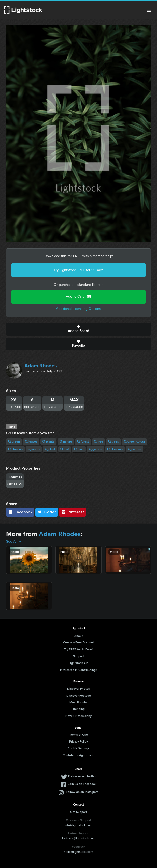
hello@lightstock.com (78, 852)
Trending (79, 709)
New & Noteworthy (78, 716)
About (78, 636)
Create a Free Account (78, 642)
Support (78, 656)
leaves (31, 441)
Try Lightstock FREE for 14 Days (79, 270)
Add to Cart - (79, 297)
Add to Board (78, 329)
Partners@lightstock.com (78, 838)
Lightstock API (78, 663)
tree (98, 441)
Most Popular (78, 702)
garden (95, 449)
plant (50, 449)
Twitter (47, 512)
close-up (115, 449)
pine (79, 449)
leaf (65, 449)
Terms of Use (79, 735)
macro (34, 449)
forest (83, 441)
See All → (14, 541)
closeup (15, 449)
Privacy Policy (78, 741)
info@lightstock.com (78, 825)
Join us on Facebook (82, 784)
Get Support (79, 812)
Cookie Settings (79, 748)
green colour (134, 441)
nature (66, 441)
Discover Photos (78, 689)
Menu (149, 10)
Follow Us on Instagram (82, 792)
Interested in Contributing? (79, 670)
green (14, 441)
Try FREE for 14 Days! (79, 649)
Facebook (20, 512)
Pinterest (73, 512)
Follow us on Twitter (82, 776)
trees (113, 441)
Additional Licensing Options (78, 309)
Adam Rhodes (41, 366)
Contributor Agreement (79, 755)
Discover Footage (79, 696)
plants (48, 441)
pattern (134, 449)
